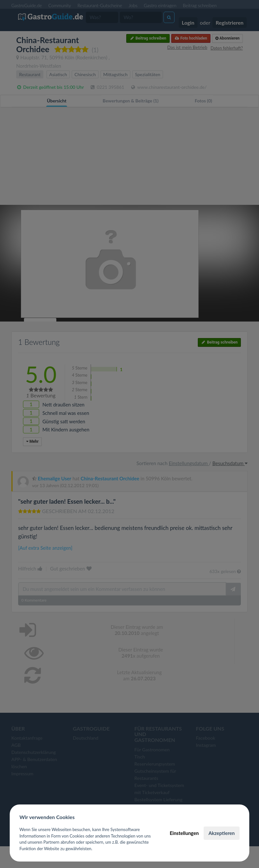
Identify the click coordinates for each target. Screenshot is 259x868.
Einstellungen (184, 833)
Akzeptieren (222, 833)
